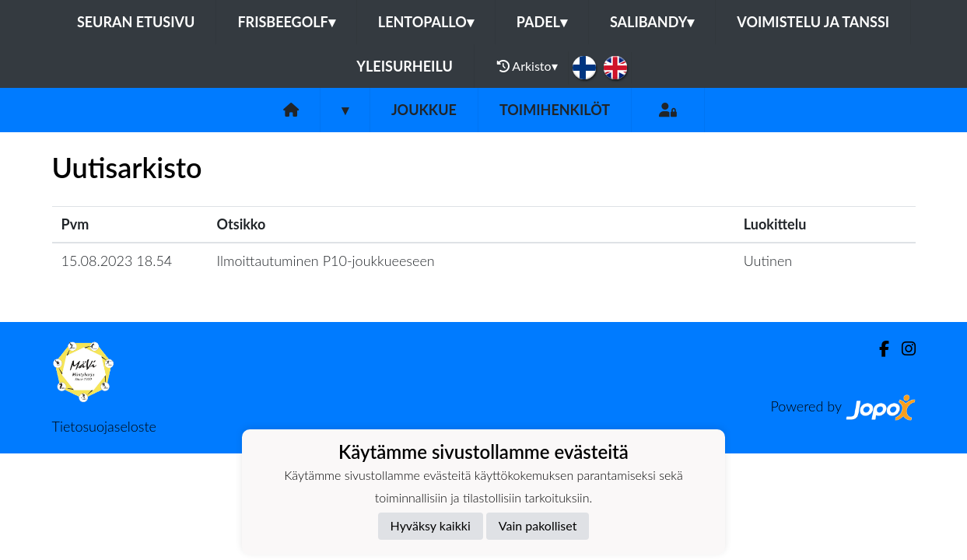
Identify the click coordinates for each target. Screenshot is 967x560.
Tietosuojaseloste (104, 426)
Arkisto (527, 66)
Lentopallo (426, 22)
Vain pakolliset (538, 525)
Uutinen (768, 261)
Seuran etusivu (136, 22)
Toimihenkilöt (555, 110)
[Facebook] (878, 349)
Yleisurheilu (404, 66)
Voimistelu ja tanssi (813, 22)
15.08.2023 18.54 (117, 261)
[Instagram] (902, 349)
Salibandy (652, 22)
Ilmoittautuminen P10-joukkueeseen (326, 261)
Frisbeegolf (286, 22)
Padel (542, 22)
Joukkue (424, 110)
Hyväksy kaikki (431, 525)
